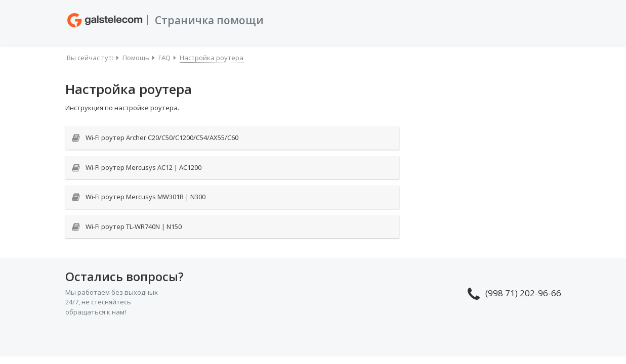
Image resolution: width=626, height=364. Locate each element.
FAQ (164, 58)
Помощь (136, 58)
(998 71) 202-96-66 (514, 293)
